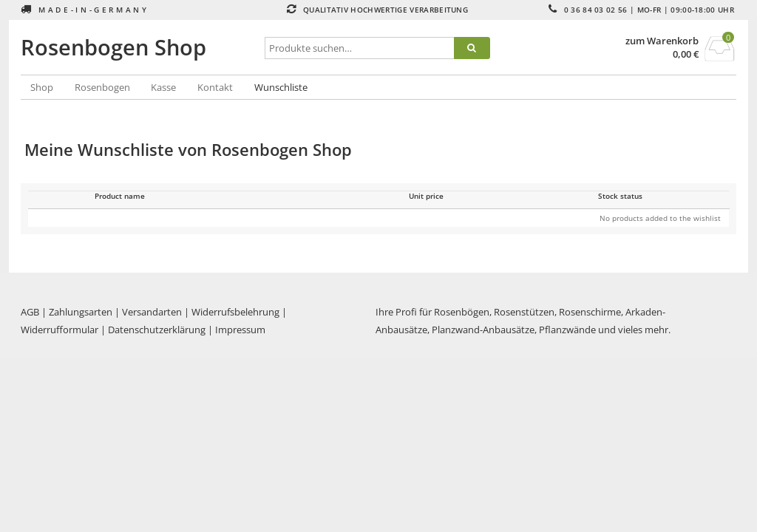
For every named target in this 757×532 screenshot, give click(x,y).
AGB (30, 312)
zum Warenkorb (662, 41)
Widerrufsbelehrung (235, 312)
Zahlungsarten (81, 312)
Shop (42, 87)
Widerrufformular (60, 330)
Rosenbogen (102, 87)
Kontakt (215, 87)
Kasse (163, 87)
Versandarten (152, 312)
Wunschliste (281, 87)
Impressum (240, 330)
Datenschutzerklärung (157, 330)
